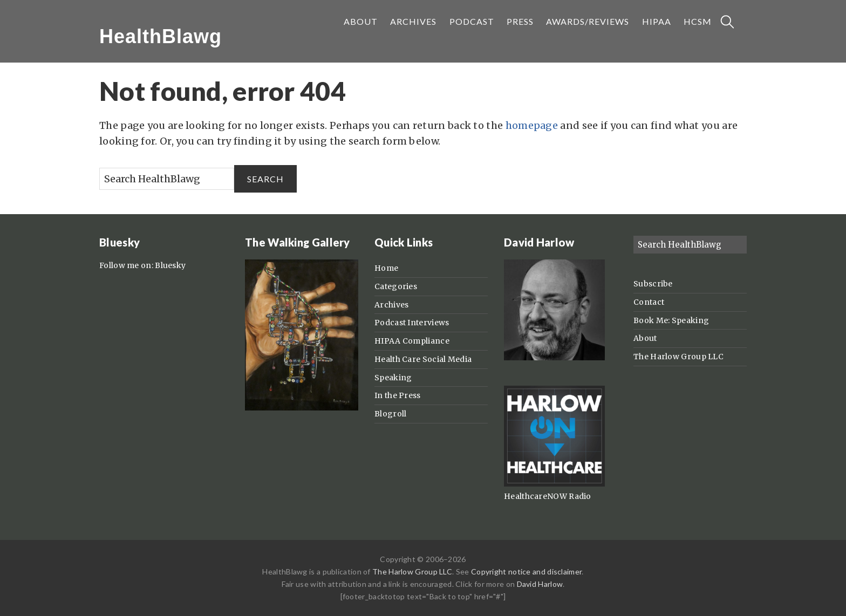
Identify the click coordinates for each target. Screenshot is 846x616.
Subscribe (653, 284)
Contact (649, 302)
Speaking (393, 378)
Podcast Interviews (412, 323)
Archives (391, 305)
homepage (532, 125)
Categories (396, 286)
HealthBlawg (161, 36)
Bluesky (170, 265)
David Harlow (540, 584)
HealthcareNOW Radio (548, 496)
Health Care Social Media (423, 359)
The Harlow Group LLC (678, 357)
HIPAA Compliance (412, 341)
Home (386, 268)
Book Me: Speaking (671, 320)
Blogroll (390, 414)
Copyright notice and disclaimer (526, 571)
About (645, 338)
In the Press (398, 395)
